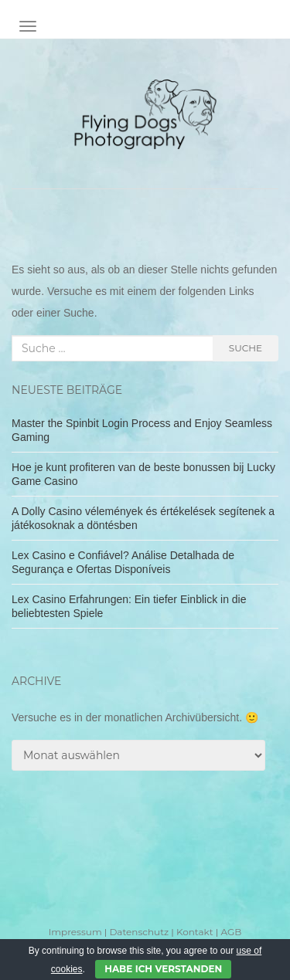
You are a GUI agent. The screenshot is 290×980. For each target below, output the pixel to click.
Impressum (75, 932)
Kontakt (195, 932)
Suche (246, 348)
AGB (231, 932)
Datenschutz (139, 932)
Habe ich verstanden (163, 969)
